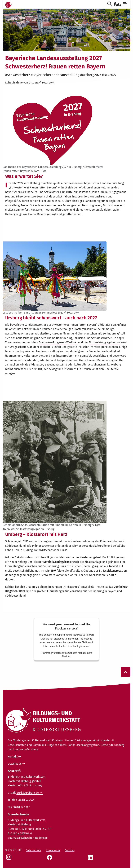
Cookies (70, 850)
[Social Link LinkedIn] (91, 859)
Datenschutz (33, 850)
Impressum (53, 850)
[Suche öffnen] (110, 4)
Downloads (15, 764)
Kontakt (13, 757)
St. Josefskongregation (103, 342)
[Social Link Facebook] (50, 859)
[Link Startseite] (9, 4)
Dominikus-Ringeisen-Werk (56, 342)
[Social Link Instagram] (9, 859)
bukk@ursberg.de (28, 793)
